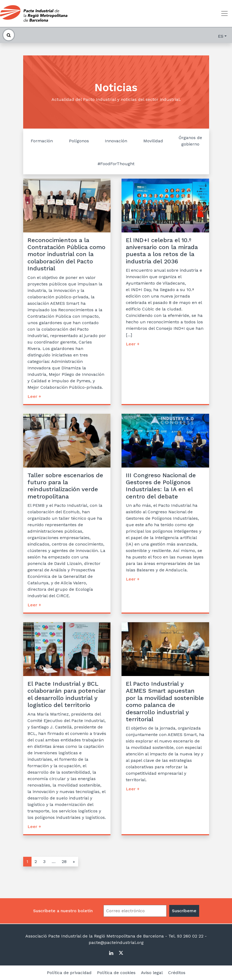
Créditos (177, 973)
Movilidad (153, 141)
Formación (42, 141)
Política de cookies (116, 973)
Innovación (116, 141)
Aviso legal (152, 973)
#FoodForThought (116, 164)
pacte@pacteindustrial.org (116, 942)
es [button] (221, 36)
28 (64, 862)
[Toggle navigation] (224, 13)
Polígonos (79, 141)
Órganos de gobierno (190, 141)
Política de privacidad (69, 973)
